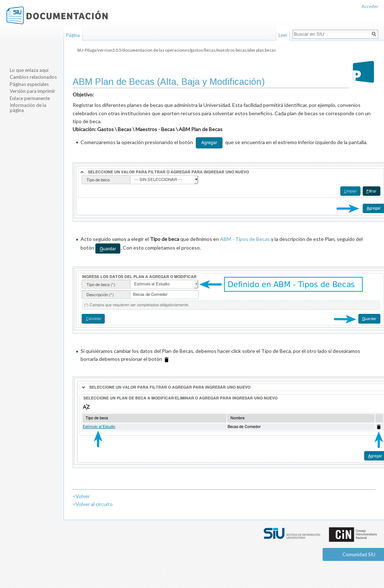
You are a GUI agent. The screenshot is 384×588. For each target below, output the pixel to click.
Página (73, 35)
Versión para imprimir (33, 91)
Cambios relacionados (33, 77)
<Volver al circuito (93, 504)
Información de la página (28, 108)
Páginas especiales (29, 84)
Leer (283, 35)
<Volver (81, 496)
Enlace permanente (30, 98)
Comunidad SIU (359, 554)
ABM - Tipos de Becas (245, 239)
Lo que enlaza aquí (29, 70)
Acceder (370, 6)
